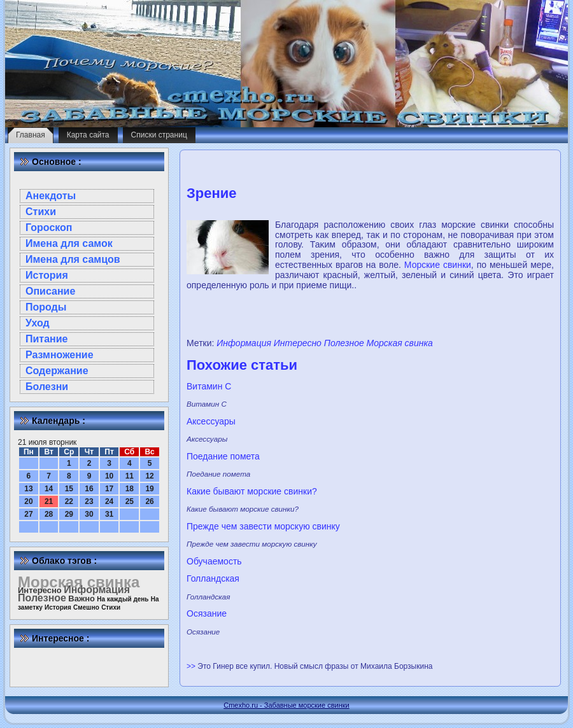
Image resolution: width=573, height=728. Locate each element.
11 (130, 476)
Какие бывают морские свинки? (252, 491)
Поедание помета (223, 456)
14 (49, 489)
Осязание (207, 613)
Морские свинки (438, 265)
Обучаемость (214, 561)
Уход (38, 323)
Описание (50, 291)
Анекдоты (51, 196)
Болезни (47, 387)
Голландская (213, 578)
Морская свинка (400, 343)
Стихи (41, 212)
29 (69, 514)
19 (149, 489)
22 (69, 501)
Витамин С (209, 386)
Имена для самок (69, 243)
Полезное (344, 343)
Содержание (57, 371)
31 (109, 514)
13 (28, 489)
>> (192, 666)
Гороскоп (49, 227)
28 (49, 514)
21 (49, 501)
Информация (244, 343)
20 (28, 501)
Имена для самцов (73, 259)
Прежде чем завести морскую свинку (263, 526)
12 (149, 476)
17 (109, 489)
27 (28, 514)
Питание (46, 339)
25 (130, 501)
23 (89, 501)
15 (69, 489)
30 (89, 514)
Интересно (298, 343)
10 (109, 476)
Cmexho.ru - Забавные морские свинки (286, 705)
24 (109, 501)
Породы (46, 307)
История (47, 275)
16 (89, 489)
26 (149, 501)
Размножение (60, 355)
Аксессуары (211, 421)
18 (130, 489)
